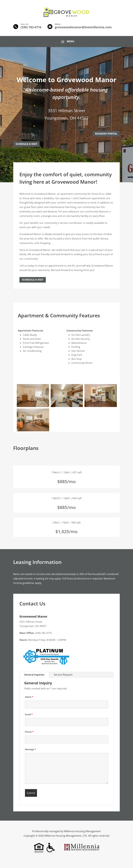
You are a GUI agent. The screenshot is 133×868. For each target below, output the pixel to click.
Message (30, 749)
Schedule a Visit (33, 280)
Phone (29, 732)
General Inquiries (34, 675)
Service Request (63, 675)
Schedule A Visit (26, 144)
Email (29, 714)
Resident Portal (106, 134)
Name (29, 697)
